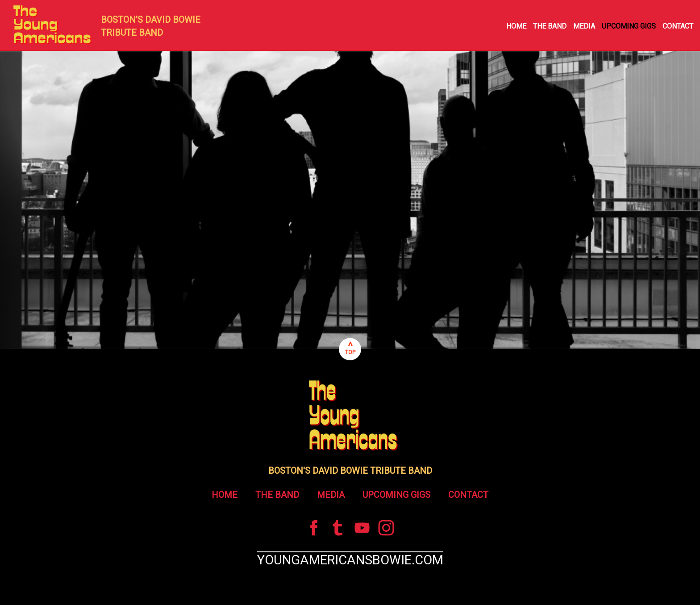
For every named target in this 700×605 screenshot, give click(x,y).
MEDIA (584, 26)
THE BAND (550, 26)
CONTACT (678, 26)
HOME (516, 26)
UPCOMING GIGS (629, 26)
